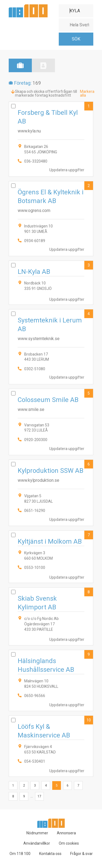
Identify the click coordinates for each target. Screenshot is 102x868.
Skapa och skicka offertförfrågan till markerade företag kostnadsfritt (46, 93)
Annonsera (66, 833)
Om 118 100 (20, 854)
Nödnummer (37, 833)
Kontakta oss (50, 854)
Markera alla (87, 93)
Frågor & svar (81, 854)
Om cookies (69, 843)
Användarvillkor (37, 843)
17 (39, 796)
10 (89, 720)
